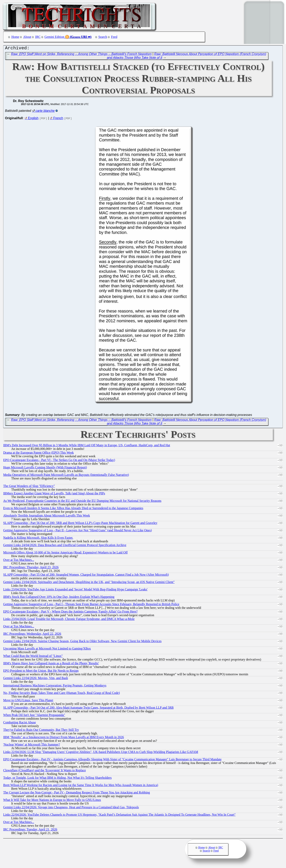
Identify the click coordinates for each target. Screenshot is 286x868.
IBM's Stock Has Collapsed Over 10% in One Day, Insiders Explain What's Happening (59, 598)
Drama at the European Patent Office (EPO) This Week (38, 454)
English (33, 119)
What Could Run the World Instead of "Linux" (33, 657)
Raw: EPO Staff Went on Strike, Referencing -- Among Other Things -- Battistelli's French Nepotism (81, 55)
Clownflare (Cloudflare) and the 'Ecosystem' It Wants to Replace (45, 771)
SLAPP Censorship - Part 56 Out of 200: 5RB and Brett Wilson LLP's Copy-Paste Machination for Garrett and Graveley (80, 524)
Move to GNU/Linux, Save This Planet (28, 701)
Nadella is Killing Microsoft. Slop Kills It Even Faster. (38, 539)
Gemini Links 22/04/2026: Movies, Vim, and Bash (36, 679)
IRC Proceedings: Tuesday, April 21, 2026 (30, 830)
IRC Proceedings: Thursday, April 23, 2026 (31, 568)
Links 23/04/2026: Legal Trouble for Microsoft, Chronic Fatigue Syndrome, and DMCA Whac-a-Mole (69, 620)
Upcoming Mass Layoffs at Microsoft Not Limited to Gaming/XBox (47, 649)
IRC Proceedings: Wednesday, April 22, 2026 (32, 635)
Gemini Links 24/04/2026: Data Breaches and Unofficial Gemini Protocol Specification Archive (65, 546)
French (58, 119)
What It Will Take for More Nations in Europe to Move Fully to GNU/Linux (52, 801)
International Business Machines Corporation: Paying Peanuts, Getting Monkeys (55, 686)
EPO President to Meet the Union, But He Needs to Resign (41, 672)
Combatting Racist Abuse (20, 723)
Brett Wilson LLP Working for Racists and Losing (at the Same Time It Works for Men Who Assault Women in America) (81, 786)
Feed (114, 37)
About (27, 37)
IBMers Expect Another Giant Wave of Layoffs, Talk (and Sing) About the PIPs (54, 494)
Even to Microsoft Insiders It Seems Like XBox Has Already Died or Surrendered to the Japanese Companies (73, 509)
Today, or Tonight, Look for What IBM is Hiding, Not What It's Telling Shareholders (57, 779)
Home (15, 37)
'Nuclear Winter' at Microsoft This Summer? (32, 745)
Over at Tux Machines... (19, 561)
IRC (38, 37)
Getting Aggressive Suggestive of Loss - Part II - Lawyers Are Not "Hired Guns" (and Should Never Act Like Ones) (77, 531)
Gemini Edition (54, 37)
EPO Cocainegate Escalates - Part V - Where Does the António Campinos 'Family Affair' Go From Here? (70, 613)
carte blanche (45, 112)
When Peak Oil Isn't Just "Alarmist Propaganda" (34, 716)
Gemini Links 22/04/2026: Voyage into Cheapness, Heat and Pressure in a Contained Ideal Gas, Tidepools (71, 808)
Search (103, 37)
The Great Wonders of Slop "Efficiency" (29, 487)
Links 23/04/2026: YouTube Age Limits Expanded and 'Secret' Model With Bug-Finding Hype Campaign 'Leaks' (75, 590)
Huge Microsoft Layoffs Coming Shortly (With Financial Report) (45, 468)
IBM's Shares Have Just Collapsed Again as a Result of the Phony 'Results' (51, 664)
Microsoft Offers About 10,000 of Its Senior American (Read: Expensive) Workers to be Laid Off (65, 553)
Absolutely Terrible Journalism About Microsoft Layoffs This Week (47, 516)
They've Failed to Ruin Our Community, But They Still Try (41, 731)
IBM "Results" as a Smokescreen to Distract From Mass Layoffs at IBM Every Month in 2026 (64, 738)
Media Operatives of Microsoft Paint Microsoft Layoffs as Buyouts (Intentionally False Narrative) (66, 476)
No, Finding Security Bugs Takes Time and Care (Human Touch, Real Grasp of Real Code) (62, 694)
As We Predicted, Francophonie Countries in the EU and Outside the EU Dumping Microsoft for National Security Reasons (82, 502)
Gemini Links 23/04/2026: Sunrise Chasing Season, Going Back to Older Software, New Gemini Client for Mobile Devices (82, 642)
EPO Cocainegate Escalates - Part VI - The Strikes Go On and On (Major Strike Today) (59, 461)
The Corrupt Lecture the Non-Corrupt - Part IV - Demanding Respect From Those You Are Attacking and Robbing (76, 793)
